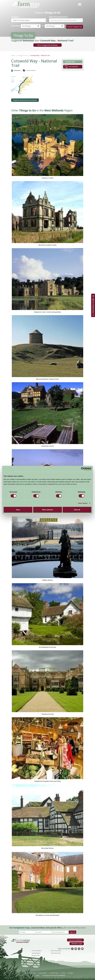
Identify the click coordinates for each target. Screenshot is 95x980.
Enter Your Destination (58, 17)
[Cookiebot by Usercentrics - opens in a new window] (83, 469)
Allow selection (47, 510)
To (42, 26)
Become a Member (76, 939)
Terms (63, 972)
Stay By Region (36, 952)
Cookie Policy (54, 972)
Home (13, 55)
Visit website (71, 66)
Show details (83, 503)
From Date (15, 26)
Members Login (77, 943)
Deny (18, 510)
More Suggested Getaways (48, 44)
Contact (71, 972)
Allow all (77, 510)
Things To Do (23, 55)
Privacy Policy (43, 972)
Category (15, 17)
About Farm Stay (56, 952)
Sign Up (72, 931)
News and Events (56, 950)
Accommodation (37, 950)
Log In (38, 975)
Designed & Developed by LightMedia (54, 975)
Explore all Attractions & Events (25, 100)
